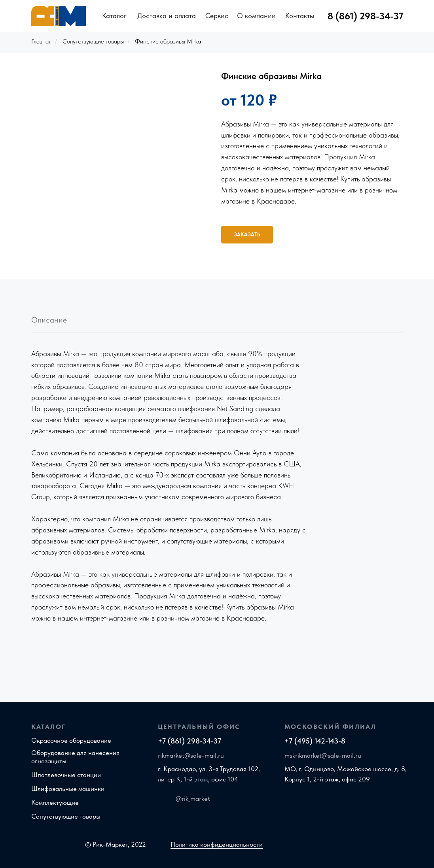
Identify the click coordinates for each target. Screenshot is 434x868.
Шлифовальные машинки (68, 789)
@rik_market (193, 798)
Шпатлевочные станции (66, 775)
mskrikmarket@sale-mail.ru (323, 755)
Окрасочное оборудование (71, 740)
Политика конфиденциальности (217, 844)
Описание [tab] (49, 320)
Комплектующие (55, 802)
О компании (256, 16)
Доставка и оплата (167, 16)
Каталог (114, 16)
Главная (41, 41)
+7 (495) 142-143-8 (315, 741)
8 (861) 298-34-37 (365, 16)
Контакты (300, 16)
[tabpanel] (217, 506)
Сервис (217, 16)
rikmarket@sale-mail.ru (191, 755)
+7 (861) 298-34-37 (190, 741)
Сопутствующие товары (93, 41)
